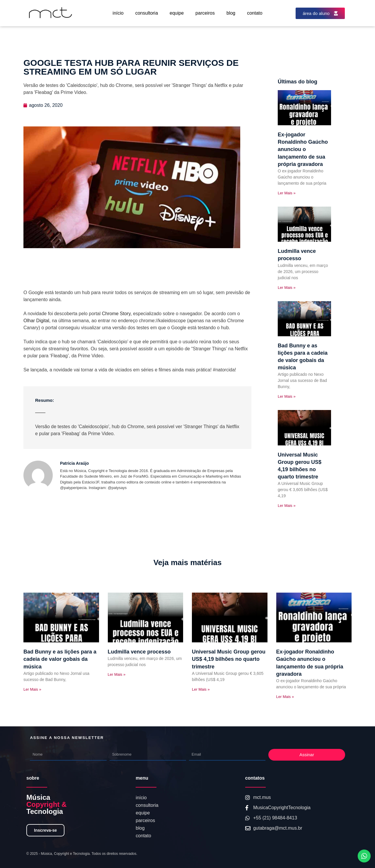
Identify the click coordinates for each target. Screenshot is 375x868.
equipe (177, 13)
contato (255, 13)
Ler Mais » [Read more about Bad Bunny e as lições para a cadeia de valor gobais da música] (287, 396)
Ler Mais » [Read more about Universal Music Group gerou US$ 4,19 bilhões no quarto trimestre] (287, 506)
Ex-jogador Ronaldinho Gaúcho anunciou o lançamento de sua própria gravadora (303, 149)
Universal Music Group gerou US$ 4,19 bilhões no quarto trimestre (229, 659)
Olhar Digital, (37, 321)
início (118, 13)
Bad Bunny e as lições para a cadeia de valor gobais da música (60, 659)
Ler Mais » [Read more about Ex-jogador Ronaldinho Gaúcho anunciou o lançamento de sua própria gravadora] (287, 193)
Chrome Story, (116, 314)
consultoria (147, 13)
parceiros (205, 13)
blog (231, 13)
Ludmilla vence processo (139, 652)
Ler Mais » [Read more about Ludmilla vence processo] (287, 288)
